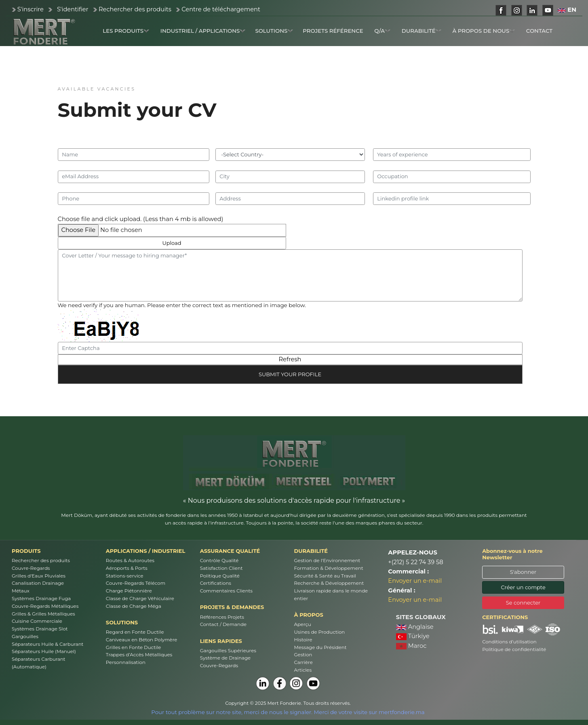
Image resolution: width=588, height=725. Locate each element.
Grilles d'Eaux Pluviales (39, 576)
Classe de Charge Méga (134, 606)
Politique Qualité (220, 576)
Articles (303, 670)
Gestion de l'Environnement (327, 561)
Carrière (303, 662)
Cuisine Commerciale (37, 621)
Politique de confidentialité (514, 649)
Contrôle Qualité (219, 561)
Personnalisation (126, 662)
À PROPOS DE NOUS (484, 31)
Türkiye (413, 636)
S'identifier (73, 9)
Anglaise (415, 627)
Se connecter (523, 603)
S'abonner (523, 572)
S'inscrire (31, 9)
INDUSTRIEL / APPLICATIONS (203, 31)
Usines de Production (320, 632)
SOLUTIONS (274, 31)
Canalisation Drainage (38, 583)
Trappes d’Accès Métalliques (139, 655)
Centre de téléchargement (221, 9)
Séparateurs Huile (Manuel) (44, 651)
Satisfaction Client (221, 568)
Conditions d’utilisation (509, 642)
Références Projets (222, 617)
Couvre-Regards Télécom (136, 583)
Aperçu (303, 624)
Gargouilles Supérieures (228, 651)
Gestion (303, 655)
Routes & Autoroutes (130, 561)
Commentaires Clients (226, 591)
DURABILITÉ (422, 31)
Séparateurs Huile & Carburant (47, 644)
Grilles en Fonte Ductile (134, 647)
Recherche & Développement (329, 583)
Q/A (382, 31)
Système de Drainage (225, 658)
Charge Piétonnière (129, 591)
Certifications (216, 583)
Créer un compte (523, 587)
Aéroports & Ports (127, 568)
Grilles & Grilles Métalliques (43, 614)
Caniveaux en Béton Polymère (141, 640)
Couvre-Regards (31, 568)
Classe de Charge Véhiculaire (140, 599)
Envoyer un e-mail (415, 581)
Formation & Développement (329, 568)
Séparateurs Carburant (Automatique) (39, 663)
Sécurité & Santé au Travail (325, 576)
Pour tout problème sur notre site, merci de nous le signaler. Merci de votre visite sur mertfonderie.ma (288, 712)
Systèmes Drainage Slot (40, 629)
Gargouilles (25, 636)
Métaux (21, 591)
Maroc (411, 646)
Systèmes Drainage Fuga (41, 599)
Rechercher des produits (135, 9)
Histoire (303, 640)
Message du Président (320, 647)
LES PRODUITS (126, 31)
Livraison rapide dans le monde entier (331, 595)
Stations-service (125, 576)
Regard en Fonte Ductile (135, 632)
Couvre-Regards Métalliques (45, 606)
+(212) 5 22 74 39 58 (415, 562)
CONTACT (539, 31)
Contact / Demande (223, 624)
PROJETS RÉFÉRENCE (333, 31)
